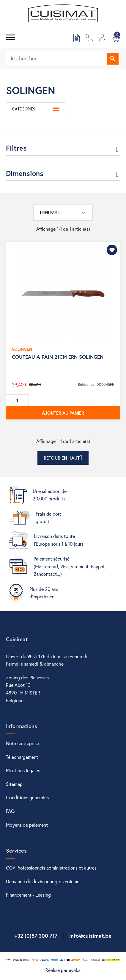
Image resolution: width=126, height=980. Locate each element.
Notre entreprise (22, 743)
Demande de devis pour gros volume (43, 881)
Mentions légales (23, 770)
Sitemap (14, 784)
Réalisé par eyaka (63, 970)
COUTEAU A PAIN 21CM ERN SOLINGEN (58, 357)
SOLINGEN (22, 349)
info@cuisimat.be (90, 936)
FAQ (10, 811)
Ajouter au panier (63, 413)
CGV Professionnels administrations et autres (51, 868)
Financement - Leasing (28, 895)
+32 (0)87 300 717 (36, 936)
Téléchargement (22, 757)
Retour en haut (63, 458)
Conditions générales (27, 797)
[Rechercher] (63, 59)
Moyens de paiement (27, 825)
